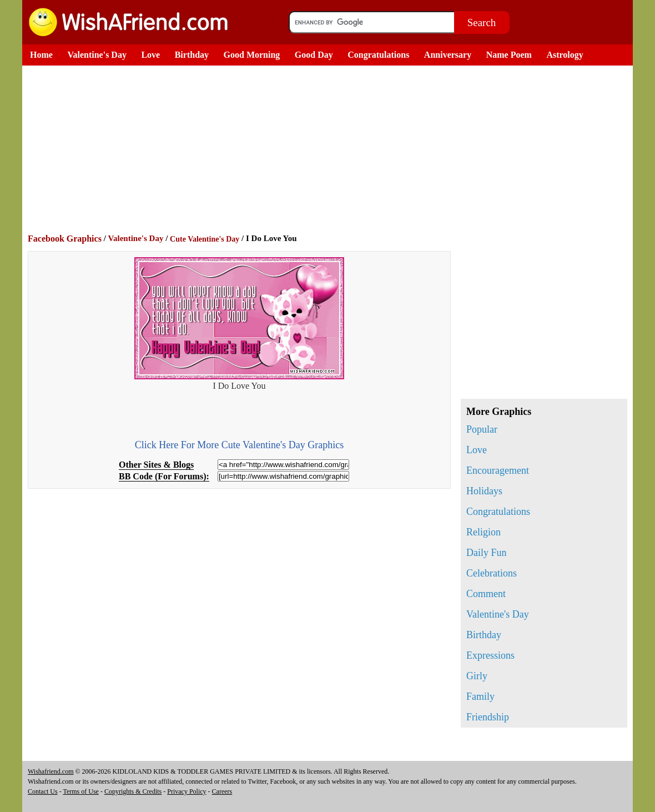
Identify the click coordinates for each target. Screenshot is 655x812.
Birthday (192, 55)
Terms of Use (80, 791)
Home (41, 55)
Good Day (314, 55)
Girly (477, 676)
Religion (483, 532)
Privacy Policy (187, 791)
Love (150, 55)
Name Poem (509, 55)
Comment (486, 594)
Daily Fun (487, 553)
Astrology (565, 55)
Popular (482, 429)
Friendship (488, 717)
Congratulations (378, 55)
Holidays (484, 491)
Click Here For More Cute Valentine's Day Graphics (239, 445)
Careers (222, 791)
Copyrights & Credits (133, 791)
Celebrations (492, 573)
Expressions (490, 655)
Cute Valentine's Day (205, 239)
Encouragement (498, 470)
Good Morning (252, 55)
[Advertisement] (330, 149)
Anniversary (448, 55)
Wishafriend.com (51, 771)
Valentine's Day (97, 55)
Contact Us (43, 791)
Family (480, 696)
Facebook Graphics (65, 239)
